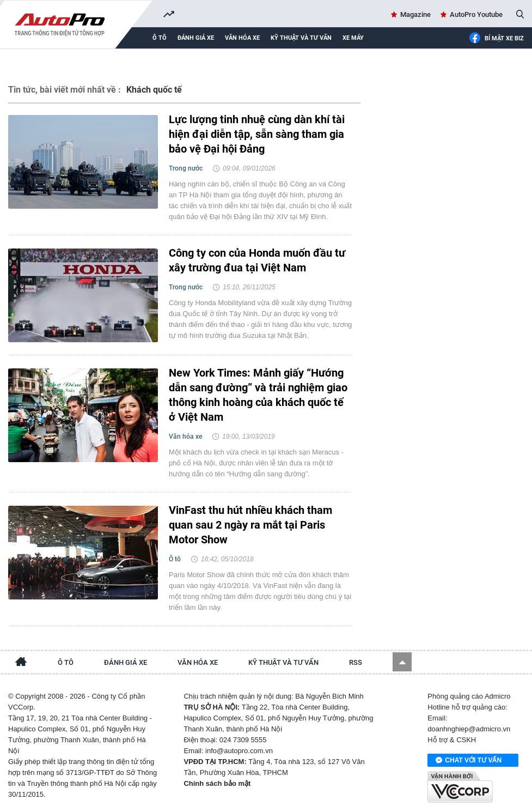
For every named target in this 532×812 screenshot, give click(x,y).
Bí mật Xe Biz (496, 39)
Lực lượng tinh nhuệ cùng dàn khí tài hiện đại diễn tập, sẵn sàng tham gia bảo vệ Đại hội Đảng (257, 134)
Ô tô (160, 38)
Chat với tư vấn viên (469, 761)
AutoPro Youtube (476, 14)
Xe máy (353, 38)
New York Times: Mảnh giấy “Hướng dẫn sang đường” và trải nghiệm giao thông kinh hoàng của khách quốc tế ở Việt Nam (258, 395)
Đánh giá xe (196, 38)
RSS (356, 662)
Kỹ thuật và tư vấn (301, 38)
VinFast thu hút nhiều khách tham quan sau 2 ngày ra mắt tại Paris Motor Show (250, 525)
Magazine (415, 14)
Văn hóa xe (242, 38)
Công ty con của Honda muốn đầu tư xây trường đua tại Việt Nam (257, 260)
